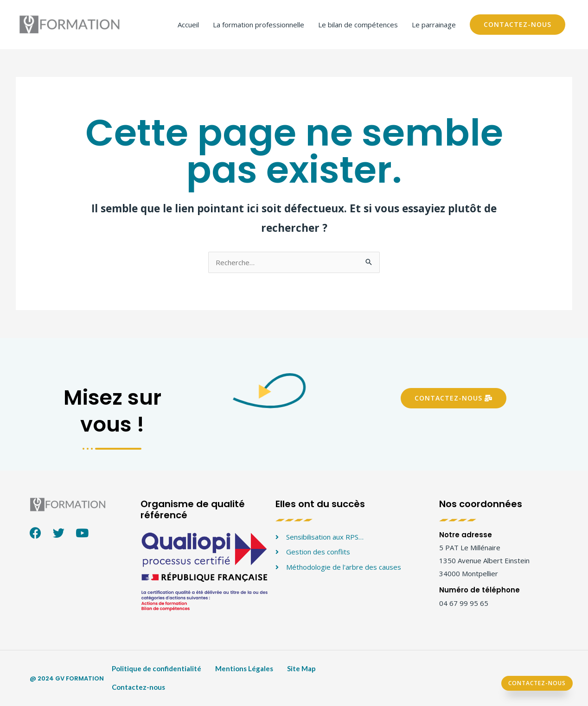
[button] (454, 398)
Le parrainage (434, 25)
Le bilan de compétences (358, 25)
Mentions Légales (244, 668)
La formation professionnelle (259, 25)
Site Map (301, 668)
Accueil (188, 25)
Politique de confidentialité (157, 668)
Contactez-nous (138, 687)
